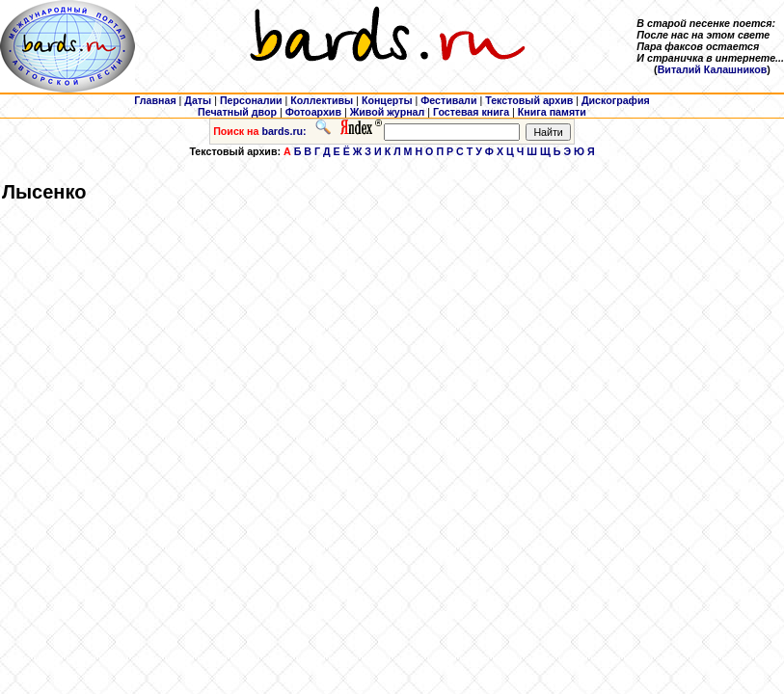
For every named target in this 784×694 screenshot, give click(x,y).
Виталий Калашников (713, 69)
